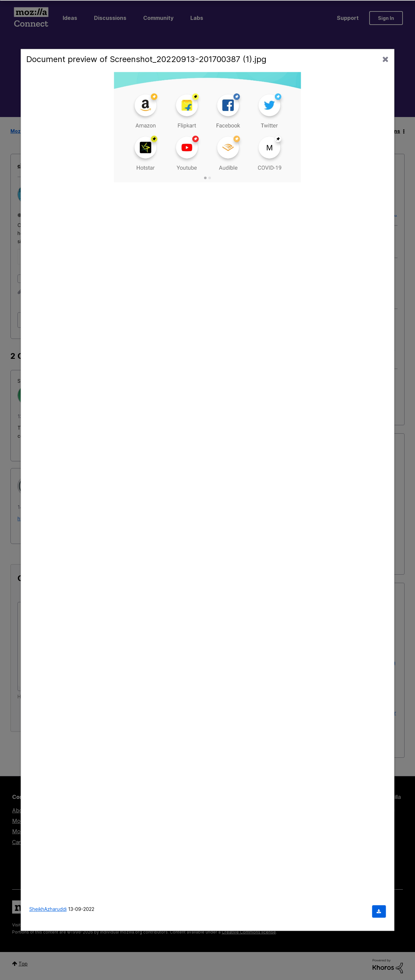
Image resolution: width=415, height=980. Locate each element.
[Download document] (379, 912)
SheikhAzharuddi (48, 909)
